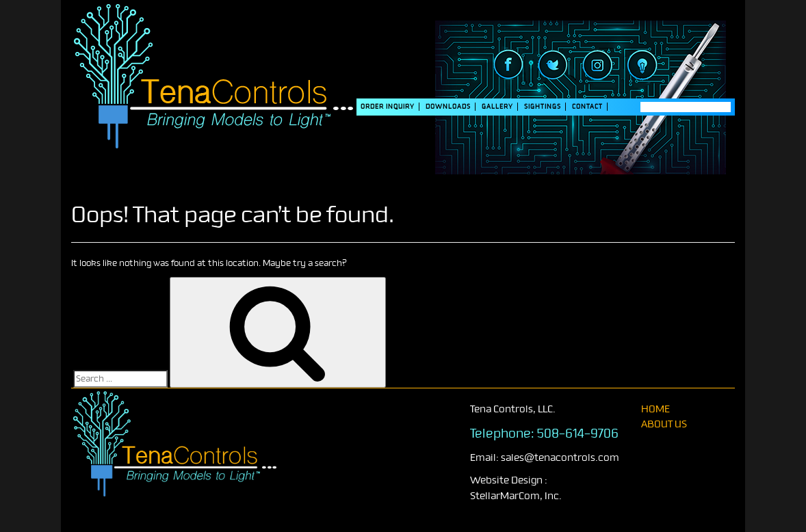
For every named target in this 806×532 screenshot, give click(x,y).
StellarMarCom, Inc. (516, 496)
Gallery (497, 107)
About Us (664, 424)
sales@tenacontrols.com (560, 458)
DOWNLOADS (448, 107)
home (655, 409)
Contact (587, 107)
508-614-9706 (578, 434)
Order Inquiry (388, 107)
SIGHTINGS (543, 107)
